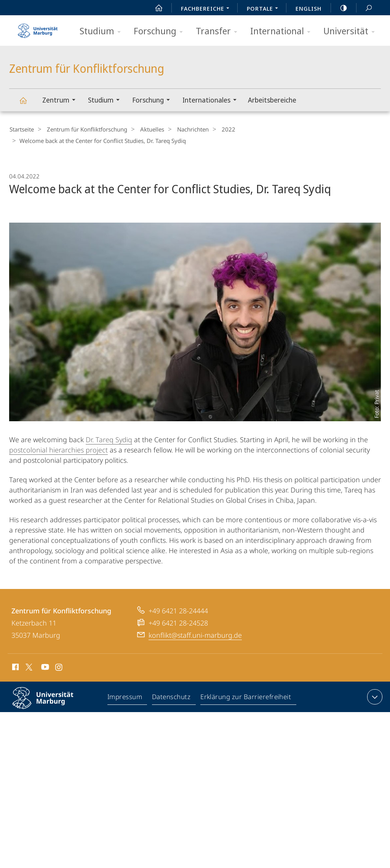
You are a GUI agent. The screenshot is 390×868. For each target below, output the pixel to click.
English (308, 8)
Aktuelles (146, 129)
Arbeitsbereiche (272, 100)
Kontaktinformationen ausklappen (374, 696)
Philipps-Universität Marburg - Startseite (38, 28)
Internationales (212, 101)
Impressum (125, 698)
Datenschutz (172, 698)
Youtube (44, 667)
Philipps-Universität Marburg (50, 703)
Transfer (219, 31)
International (283, 31)
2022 (216, 129)
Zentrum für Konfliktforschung (27, 104)
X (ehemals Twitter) (28, 666)
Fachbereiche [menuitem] (207, 9)
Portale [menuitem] (265, 9)
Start (155, 8)
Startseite (21, 129)
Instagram (59, 667)
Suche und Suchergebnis (364, 8)
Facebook (15, 667)
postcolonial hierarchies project (58, 449)
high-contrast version (339, 8)
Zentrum (61, 101)
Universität (352, 31)
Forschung (161, 31)
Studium (103, 31)
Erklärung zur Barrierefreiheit (246, 698)
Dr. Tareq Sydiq (109, 439)
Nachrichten (183, 129)
